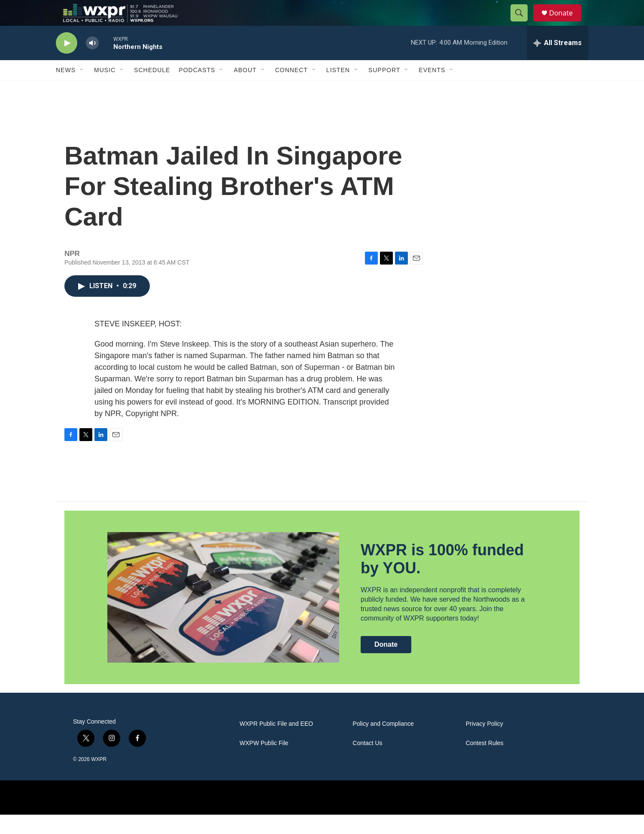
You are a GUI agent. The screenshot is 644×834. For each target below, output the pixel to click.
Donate (566, 23)
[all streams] (557, 62)
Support (384, 89)
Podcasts (197, 89)
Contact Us (367, 762)
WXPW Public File (264, 762)
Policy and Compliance (383, 743)
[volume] (92, 62)
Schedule (152, 89)
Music (105, 89)
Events (432, 89)
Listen (338, 89)
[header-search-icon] (523, 23)
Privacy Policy (485, 743)
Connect (292, 89)
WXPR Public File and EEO (276, 743)
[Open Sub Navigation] (82, 89)
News (66, 89)
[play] (67, 62)
